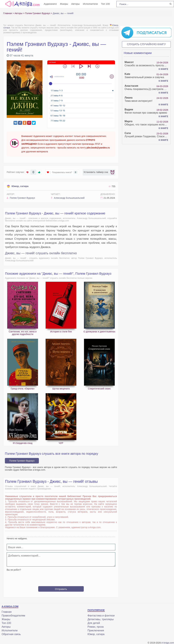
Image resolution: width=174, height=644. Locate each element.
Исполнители (90, 4)
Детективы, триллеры (101, 619)
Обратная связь (11, 634)
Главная (7, 612)
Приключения (96, 630)
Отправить (61, 589)
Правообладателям (13, 616)
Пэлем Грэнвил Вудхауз (21, 198)
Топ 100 (105, 4)
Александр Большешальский (68, 198)
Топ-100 (6, 623)
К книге (163, 69)
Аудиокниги (50, 4)
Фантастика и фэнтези (101, 616)
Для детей (94, 623)
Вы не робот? (14, 570)
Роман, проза (96, 627)
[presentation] (61, 577)
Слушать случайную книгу (146, 44)
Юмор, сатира (18, 186)
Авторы (75, 4)
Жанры (64, 4)
